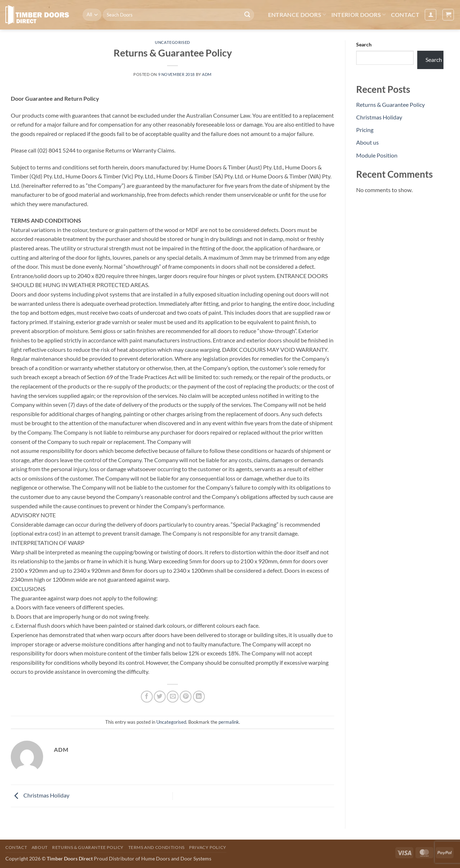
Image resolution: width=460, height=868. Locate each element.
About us (367, 142)
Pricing (365, 130)
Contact (405, 15)
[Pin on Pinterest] (186, 697)
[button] (431, 15)
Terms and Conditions (157, 847)
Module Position (377, 155)
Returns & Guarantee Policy (390, 104)
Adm (207, 74)
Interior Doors (359, 15)
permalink (229, 722)
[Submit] (247, 15)
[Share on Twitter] (160, 697)
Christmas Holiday (40, 795)
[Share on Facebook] (147, 697)
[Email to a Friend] (173, 697)
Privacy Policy (208, 847)
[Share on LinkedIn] (199, 697)
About (40, 847)
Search (364, 44)
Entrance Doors (297, 15)
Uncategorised (172, 42)
